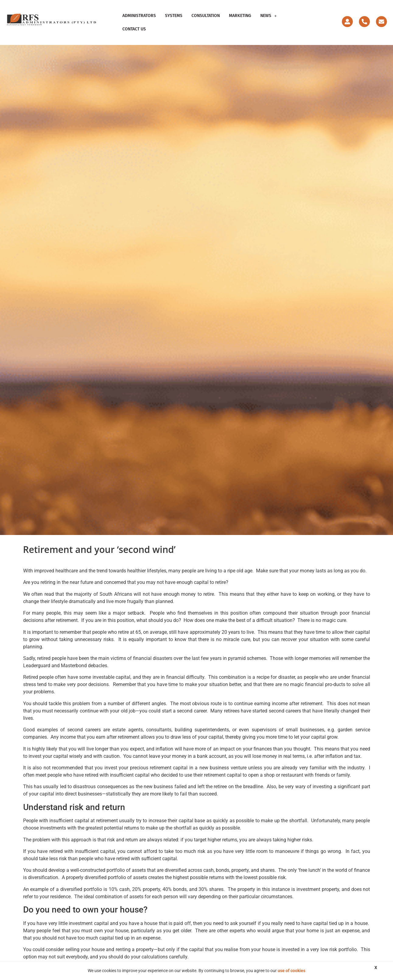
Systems (174, 16)
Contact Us (134, 29)
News (268, 16)
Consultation (206, 16)
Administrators (139, 16)
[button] (268, 16)
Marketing (240, 16)
